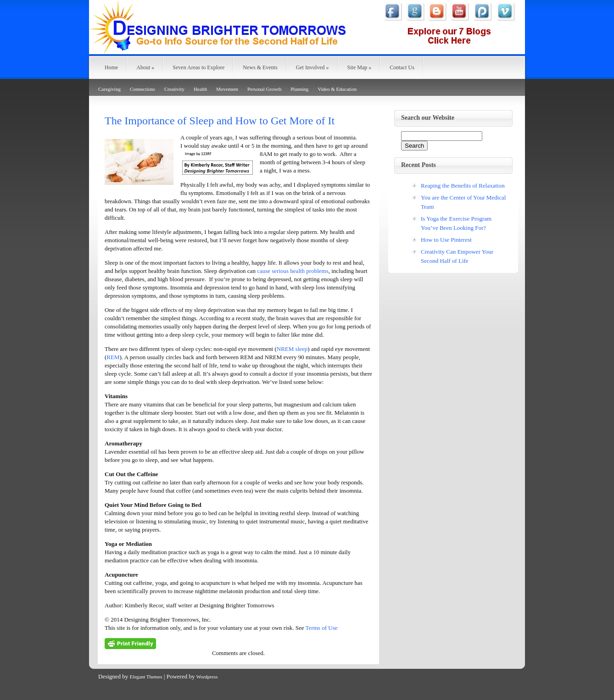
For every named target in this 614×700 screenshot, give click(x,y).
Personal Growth (264, 89)
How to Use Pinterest (446, 240)
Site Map (360, 67)
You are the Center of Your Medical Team (463, 202)
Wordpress (207, 677)
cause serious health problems (293, 271)
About (145, 67)
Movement (227, 89)
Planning (299, 89)
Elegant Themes (146, 677)
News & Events (260, 67)
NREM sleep (292, 349)
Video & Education (337, 89)
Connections (142, 89)
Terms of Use (322, 628)
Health (200, 89)
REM (113, 357)
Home (111, 67)
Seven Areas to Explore (198, 67)
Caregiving (109, 89)
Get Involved (313, 67)
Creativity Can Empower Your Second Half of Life (457, 256)
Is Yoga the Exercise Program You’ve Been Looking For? (456, 223)
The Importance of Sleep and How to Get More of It (220, 121)
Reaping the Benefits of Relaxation (463, 186)
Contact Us (402, 67)
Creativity (174, 89)
